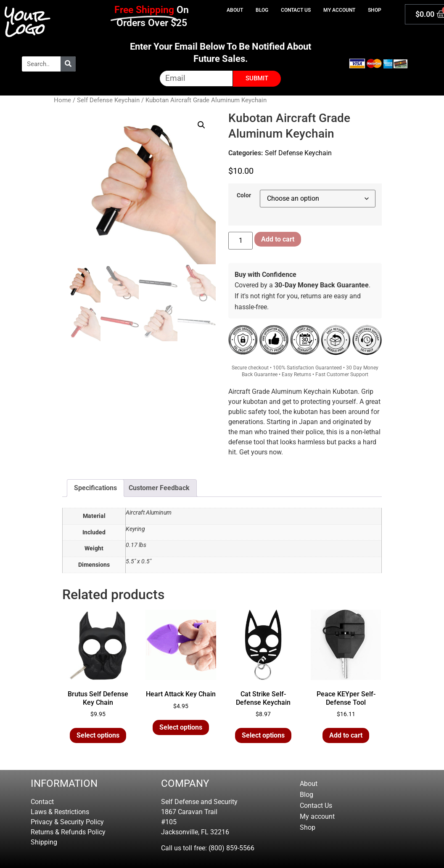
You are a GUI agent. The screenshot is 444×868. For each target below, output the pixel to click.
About (235, 10)
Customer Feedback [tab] (159, 488)
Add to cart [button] (346, 735)
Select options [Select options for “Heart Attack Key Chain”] (181, 727)
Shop (375, 10)
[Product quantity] (240, 241)
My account (339, 10)
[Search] (68, 64)
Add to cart (278, 239)
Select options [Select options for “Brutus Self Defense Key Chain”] (98, 735)
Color (244, 196)
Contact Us (296, 10)
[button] (201, 125)
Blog (262, 10)
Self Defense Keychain (108, 100)
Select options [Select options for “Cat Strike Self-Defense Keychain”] (263, 735)
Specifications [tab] (95, 488)
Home (62, 100)
